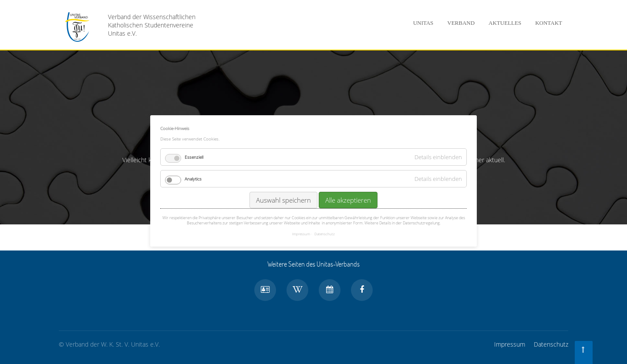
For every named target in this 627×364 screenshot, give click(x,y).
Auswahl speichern (283, 199)
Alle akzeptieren (348, 199)
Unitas (423, 23)
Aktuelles (505, 23)
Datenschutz (551, 344)
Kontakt (549, 23)
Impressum (510, 344)
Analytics (193, 178)
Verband (461, 23)
